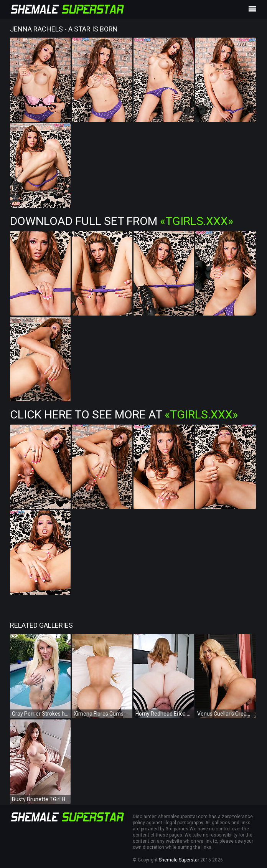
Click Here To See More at (124, 414)
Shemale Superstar (179, 860)
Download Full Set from (122, 221)
